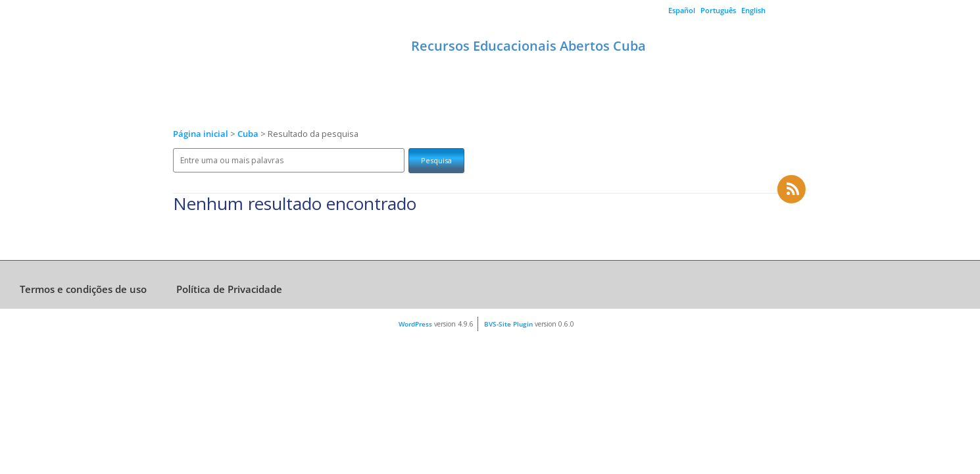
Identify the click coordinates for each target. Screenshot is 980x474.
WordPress (415, 324)
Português (718, 10)
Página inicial (201, 134)
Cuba (249, 134)
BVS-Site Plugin (508, 324)
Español (682, 10)
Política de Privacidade (229, 289)
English (753, 10)
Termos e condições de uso (83, 289)
